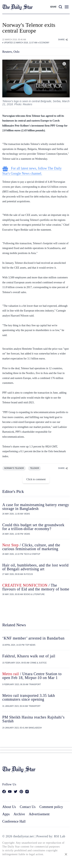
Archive (19, 814)
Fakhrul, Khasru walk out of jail (29, 656)
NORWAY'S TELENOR (14, 468)
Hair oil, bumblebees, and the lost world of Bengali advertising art (35, 567)
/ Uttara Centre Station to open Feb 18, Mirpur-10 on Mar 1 (32, 676)
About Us (9, 807)
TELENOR (34, 468)
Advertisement (39, 814)
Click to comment (36, 479)
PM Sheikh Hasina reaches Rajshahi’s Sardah (33, 719)
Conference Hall (14, 821)
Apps (6, 814)
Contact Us (28, 807)
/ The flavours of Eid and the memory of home (36, 587)
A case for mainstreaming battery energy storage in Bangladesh (36, 507)
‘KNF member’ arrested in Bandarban (33, 638)
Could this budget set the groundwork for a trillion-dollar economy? (33, 527)
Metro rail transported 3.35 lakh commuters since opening (29, 697)
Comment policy (51, 807)
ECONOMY (44, 43)
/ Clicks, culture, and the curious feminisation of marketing (31, 547)
